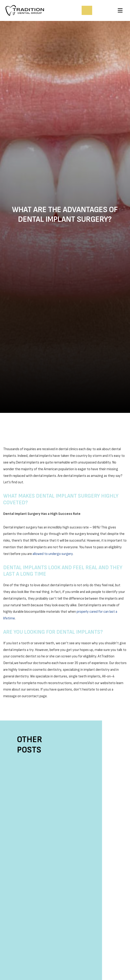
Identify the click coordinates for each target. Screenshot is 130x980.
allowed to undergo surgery (53, 554)
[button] (120, 10)
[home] (32, 10)
